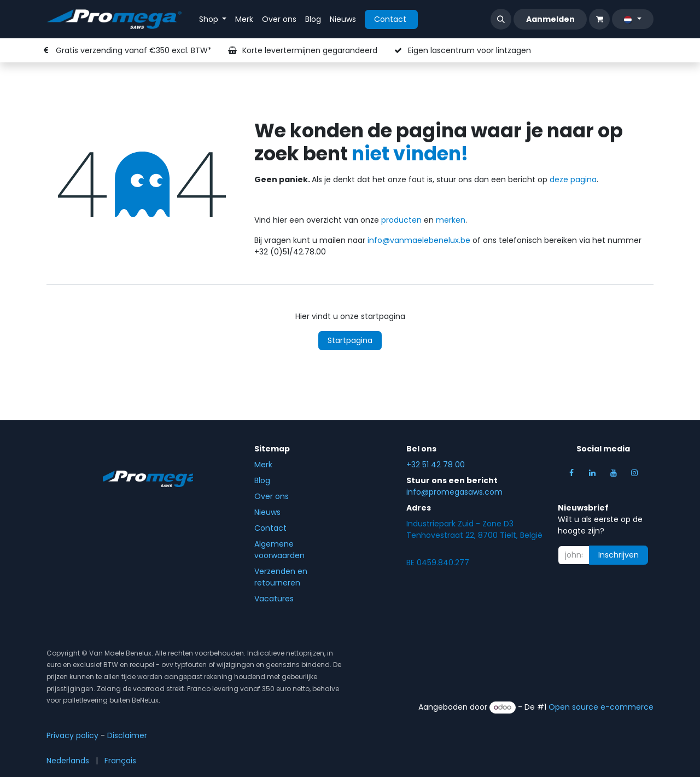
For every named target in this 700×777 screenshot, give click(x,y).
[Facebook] (571, 473)
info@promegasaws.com (454, 492)
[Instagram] (634, 473)
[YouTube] (614, 473)
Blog (262, 480)
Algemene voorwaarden (279, 550)
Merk (263, 465)
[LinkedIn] (592, 473)
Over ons (272, 496)
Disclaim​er (127, 735)
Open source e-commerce (601, 707)
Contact (391, 19)
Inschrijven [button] (619, 555)
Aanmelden (550, 19)
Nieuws (267, 512)
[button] (501, 19)
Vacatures (275, 599)
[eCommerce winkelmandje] (599, 19)
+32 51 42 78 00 (436, 465)
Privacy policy (72, 735)
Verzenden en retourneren (281, 577)
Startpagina (350, 340)
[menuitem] (213, 19)
